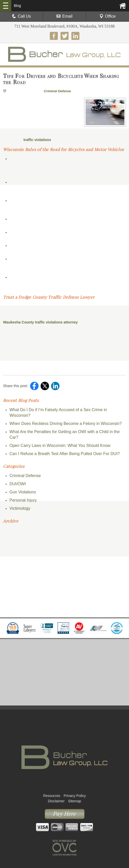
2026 (8, 530)
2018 (8, 592)
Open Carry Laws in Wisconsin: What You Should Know (60, 445)
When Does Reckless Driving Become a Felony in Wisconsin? (66, 424)
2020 (8, 576)
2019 (8, 584)
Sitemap (74, 801)
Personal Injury (23, 500)
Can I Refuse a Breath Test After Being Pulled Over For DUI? (65, 454)
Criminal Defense (57, 91)
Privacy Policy (75, 796)
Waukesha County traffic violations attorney (40, 322)
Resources (52, 796)
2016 (8, 607)
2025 (8, 538)
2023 (8, 553)
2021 (8, 569)
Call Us (21, 16)
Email (64, 16)
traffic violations (37, 140)
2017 (8, 599)
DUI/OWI (18, 484)
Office (108, 16)
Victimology (20, 508)
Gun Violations (23, 492)
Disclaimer (56, 801)
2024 (8, 546)
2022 (8, 561)
